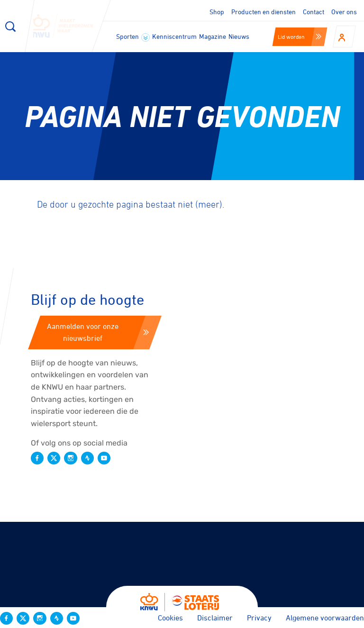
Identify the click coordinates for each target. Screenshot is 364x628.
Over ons (344, 12)
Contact (314, 12)
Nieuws (239, 36)
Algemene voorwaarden (325, 618)
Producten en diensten (264, 12)
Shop (217, 12)
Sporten (133, 37)
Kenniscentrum (174, 36)
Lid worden (300, 36)
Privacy (259, 618)
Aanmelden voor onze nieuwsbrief (98, 332)
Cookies (170, 618)
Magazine (213, 36)
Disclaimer (215, 618)
